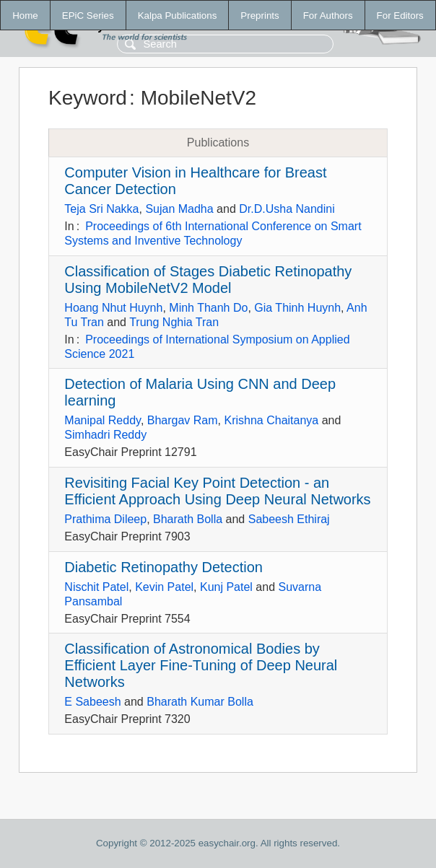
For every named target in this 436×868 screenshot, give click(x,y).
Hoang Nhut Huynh (113, 308)
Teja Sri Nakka (101, 209)
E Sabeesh (92, 702)
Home (25, 16)
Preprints (260, 16)
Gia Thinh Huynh (297, 308)
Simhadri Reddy (105, 435)
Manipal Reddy (103, 420)
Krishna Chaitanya (271, 420)
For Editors (400, 16)
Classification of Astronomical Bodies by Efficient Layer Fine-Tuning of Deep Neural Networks (201, 665)
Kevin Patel (164, 587)
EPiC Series (88, 16)
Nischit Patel (96, 587)
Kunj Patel (226, 587)
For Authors (328, 16)
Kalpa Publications (178, 16)
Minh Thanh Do (208, 308)
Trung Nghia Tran (174, 322)
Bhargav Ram (183, 420)
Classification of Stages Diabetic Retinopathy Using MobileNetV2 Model (208, 280)
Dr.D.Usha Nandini (287, 209)
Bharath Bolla (188, 519)
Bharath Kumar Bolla (200, 702)
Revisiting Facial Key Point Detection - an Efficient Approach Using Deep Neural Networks (217, 491)
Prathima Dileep (105, 519)
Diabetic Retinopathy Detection (163, 567)
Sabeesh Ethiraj (289, 519)
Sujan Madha (179, 209)
